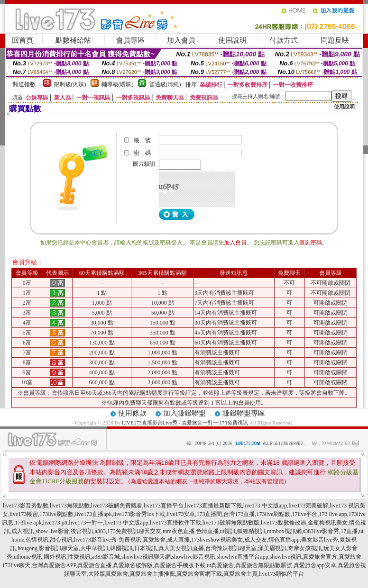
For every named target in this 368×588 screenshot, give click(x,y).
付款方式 (284, 40)
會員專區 (130, 40)
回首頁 (23, 40)
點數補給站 (73, 40)
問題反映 (335, 40)
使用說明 (232, 40)
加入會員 (181, 40)
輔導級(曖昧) (118, 84)
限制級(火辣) (70, 84)
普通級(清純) (165, 84)
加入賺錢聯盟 (184, 413)
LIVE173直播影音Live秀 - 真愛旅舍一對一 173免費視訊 (185, 423)
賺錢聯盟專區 (244, 413)
